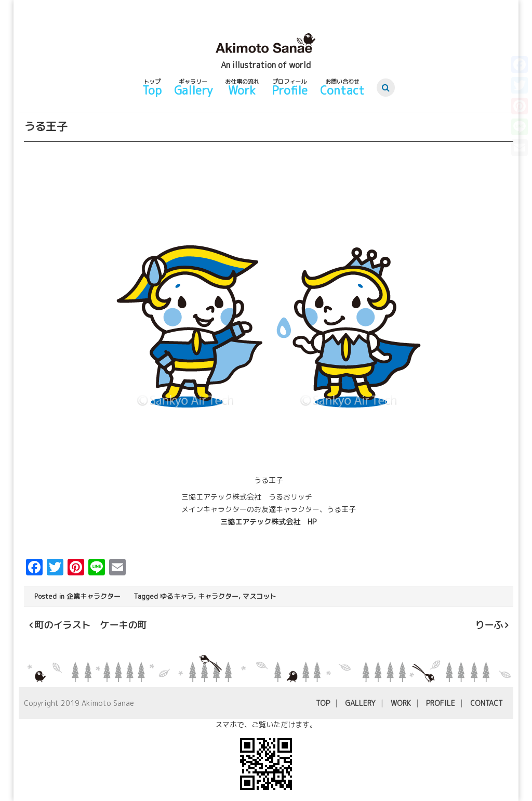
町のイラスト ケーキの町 (90, 625)
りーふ (489, 625)
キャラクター (218, 596)
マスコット (260, 596)
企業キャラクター (94, 596)
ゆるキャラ (177, 596)
